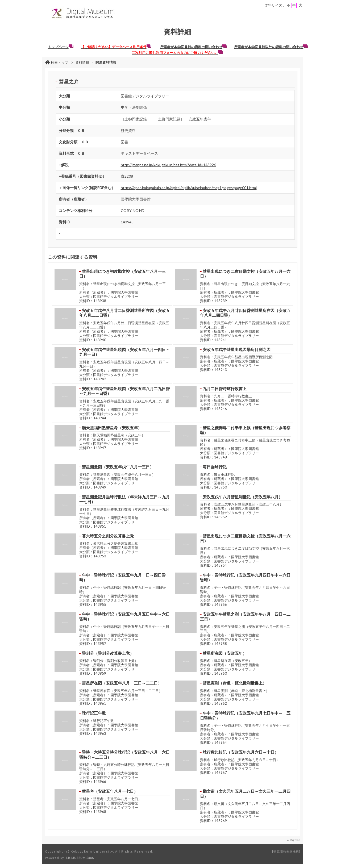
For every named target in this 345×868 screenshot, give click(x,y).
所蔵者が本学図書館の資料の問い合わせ (194, 47)
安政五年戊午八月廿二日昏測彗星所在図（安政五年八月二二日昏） (124, 313)
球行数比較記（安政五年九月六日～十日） (241, 752)
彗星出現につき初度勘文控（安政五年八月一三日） (122, 274)
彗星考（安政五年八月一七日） (110, 791)
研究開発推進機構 (286, 851)
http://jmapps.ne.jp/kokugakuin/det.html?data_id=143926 (168, 165)
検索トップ (57, 62)
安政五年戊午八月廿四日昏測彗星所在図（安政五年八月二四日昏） (245, 313)
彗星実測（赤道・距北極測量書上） (235, 683)
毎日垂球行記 (215, 467)
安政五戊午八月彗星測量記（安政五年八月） (243, 497)
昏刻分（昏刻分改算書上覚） (108, 653)
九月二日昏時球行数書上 (225, 389)
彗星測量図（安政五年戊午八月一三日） (118, 467)
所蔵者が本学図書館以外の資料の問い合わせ (271, 47)
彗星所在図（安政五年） (225, 653)
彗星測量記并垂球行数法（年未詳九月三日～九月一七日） (124, 499)
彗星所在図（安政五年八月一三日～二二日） (122, 683)
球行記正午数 (94, 713)
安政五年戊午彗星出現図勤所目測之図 (237, 349)
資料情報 (82, 62)
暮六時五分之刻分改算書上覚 (108, 536)
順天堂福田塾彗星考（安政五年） (112, 428)
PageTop (295, 840)
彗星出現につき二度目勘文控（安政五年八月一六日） (245, 274)
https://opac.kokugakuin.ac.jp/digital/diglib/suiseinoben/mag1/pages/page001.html (189, 188)
